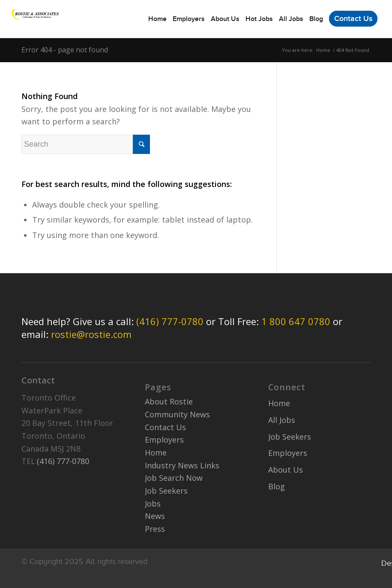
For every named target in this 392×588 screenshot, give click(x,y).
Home (323, 50)
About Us (286, 470)
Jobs (153, 504)
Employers (164, 440)
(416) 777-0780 (170, 321)
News (155, 516)
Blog (277, 486)
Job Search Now (174, 478)
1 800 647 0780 (296, 321)
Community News (177, 414)
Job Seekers (166, 491)
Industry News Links (182, 465)
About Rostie (169, 401)
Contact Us (165, 427)
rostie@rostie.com (91, 334)
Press (155, 529)
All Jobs (282, 420)
